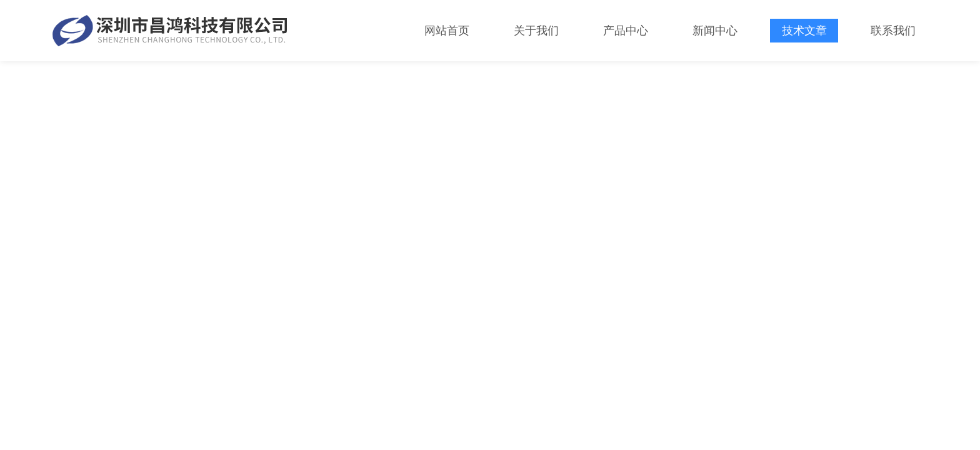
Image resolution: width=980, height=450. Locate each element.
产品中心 (626, 31)
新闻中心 (715, 31)
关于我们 (536, 31)
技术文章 (804, 31)
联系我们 (893, 31)
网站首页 (447, 31)
